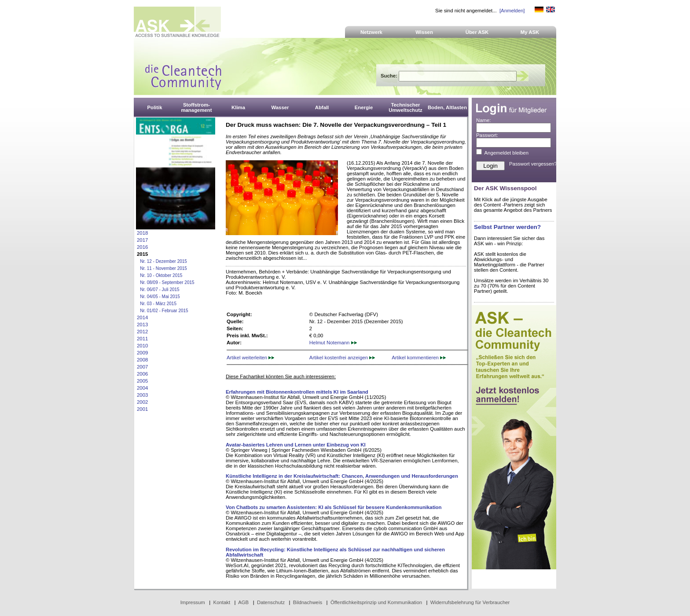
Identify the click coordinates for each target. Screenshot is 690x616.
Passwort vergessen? (533, 164)
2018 (142, 233)
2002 (142, 402)
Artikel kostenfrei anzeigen (342, 358)
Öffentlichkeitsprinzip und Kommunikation (376, 602)
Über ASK (477, 32)
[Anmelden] (512, 11)
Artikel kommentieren (419, 358)
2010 (142, 346)
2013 (142, 325)
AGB (243, 602)
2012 (142, 332)
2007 (142, 367)
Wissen (424, 32)
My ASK (530, 32)
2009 (142, 353)
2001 (142, 409)
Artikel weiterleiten (250, 358)
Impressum (193, 602)
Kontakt (222, 602)
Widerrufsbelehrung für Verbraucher (470, 602)
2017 (142, 240)
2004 (142, 388)
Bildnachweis (308, 602)
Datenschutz (271, 602)
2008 (142, 360)
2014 (142, 317)
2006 (142, 374)
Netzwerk (371, 32)
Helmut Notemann (333, 343)
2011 (142, 339)
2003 (142, 395)
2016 (142, 247)
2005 (142, 381)
